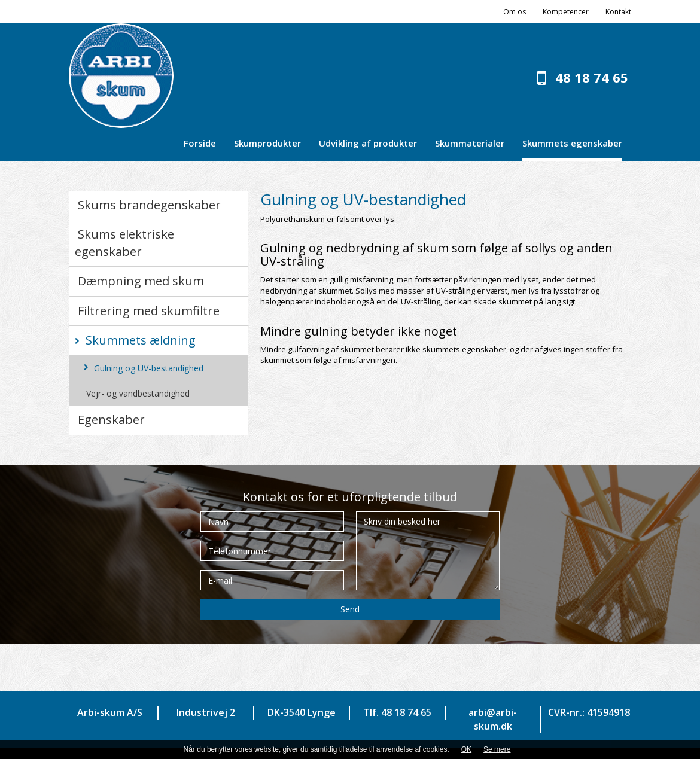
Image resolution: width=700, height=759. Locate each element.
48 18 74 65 (592, 77)
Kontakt (618, 12)
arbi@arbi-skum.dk (493, 719)
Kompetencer (566, 12)
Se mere (497, 749)
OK (466, 749)
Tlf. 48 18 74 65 (397, 712)
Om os (515, 12)
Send (350, 609)
